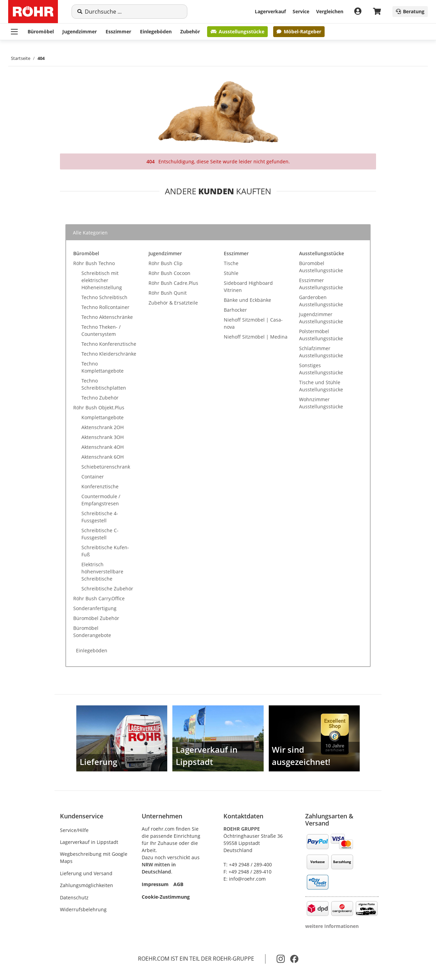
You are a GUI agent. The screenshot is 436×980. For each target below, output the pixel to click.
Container (93, 477)
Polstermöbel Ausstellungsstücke (321, 335)
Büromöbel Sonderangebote (92, 632)
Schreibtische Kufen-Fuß (105, 551)
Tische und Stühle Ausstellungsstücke (321, 386)
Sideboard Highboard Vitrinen (248, 287)
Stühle (231, 273)
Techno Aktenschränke (107, 317)
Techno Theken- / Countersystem (101, 330)
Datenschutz (74, 897)
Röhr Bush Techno (94, 263)
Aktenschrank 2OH (103, 427)
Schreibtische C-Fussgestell (100, 534)
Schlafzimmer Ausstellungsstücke (321, 352)
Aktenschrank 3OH (103, 437)
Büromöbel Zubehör (96, 618)
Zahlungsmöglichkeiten (87, 885)
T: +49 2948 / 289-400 (248, 864)
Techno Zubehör (100, 398)
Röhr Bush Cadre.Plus (173, 283)
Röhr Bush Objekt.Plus (99, 407)
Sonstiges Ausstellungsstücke (321, 369)
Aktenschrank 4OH (103, 447)
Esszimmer (118, 31)
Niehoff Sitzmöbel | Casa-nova (253, 323)
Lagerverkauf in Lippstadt (89, 842)
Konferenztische (100, 486)
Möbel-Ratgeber (299, 31)
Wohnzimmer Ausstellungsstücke (321, 403)
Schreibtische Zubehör (107, 589)
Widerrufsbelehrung (83, 909)
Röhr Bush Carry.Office (99, 598)
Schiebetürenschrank (106, 467)
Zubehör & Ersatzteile (173, 303)
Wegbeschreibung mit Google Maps (94, 857)
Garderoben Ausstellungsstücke (321, 301)
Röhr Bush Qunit (168, 293)
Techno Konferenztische (109, 344)
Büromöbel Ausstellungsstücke (321, 267)
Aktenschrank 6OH (103, 457)
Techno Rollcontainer (105, 307)
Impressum (155, 884)
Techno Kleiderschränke (109, 354)
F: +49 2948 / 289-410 (247, 872)
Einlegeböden (156, 31)
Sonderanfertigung (95, 608)
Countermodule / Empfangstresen (101, 500)
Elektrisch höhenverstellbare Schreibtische (102, 571)
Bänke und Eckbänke (247, 300)
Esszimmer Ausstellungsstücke (321, 284)
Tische (231, 263)
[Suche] (133, 12)
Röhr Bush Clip (166, 263)
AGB (178, 884)
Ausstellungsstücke (237, 31)
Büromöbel (41, 31)
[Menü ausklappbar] (14, 32)
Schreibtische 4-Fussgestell (100, 517)
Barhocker (235, 310)
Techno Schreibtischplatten (104, 384)
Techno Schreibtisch (104, 297)
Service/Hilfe (74, 830)
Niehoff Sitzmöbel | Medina (256, 337)
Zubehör (190, 31)
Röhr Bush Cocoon (169, 273)
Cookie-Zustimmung (166, 897)
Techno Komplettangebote (103, 367)
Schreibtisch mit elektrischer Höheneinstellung (102, 280)
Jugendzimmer (80, 31)
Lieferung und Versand (86, 873)
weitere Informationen (332, 926)
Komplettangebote (103, 417)
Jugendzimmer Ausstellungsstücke (321, 318)
